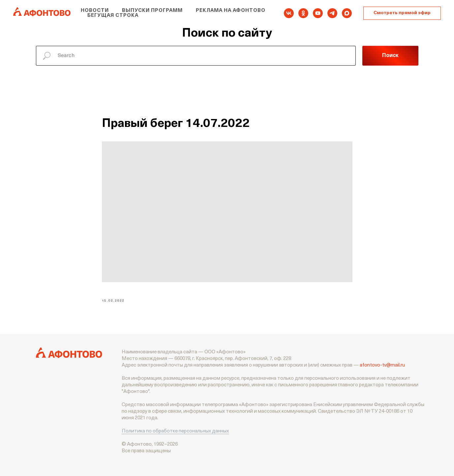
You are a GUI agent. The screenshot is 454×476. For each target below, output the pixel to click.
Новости (95, 11)
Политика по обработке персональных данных (175, 431)
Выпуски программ (152, 11)
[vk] (289, 13)
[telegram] (332, 13)
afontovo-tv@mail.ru (382, 365)
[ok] (303, 13)
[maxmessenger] (347, 13)
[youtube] (318, 13)
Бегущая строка (113, 16)
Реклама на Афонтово (231, 11)
